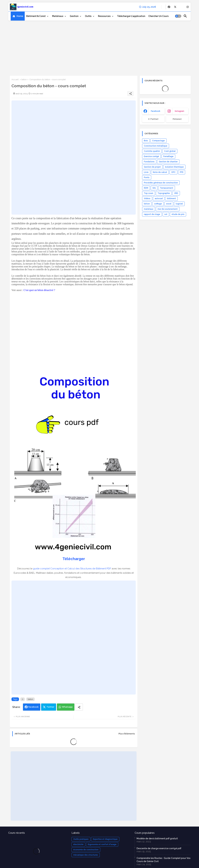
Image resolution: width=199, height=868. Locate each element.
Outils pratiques (81, 839)
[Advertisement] (100, 47)
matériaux (149, 209)
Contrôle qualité (152, 151)
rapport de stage (152, 214)
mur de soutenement (168, 209)
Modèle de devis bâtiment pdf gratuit (157, 839)
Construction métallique (156, 146)
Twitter (50, 707)
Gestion (74, 16)
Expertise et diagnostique (105, 839)
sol (166, 214)
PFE (182, 172)
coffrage (158, 204)
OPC (173, 172)
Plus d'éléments (127, 734)
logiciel (179, 204)
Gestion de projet (152, 167)
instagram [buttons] (179, 111)
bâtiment (171, 199)
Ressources (104, 16)
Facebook (33, 707)
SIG (154, 188)
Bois (146, 141)
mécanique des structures (86, 855)
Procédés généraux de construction (161, 183)
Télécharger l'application (131, 16)
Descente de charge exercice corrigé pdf (159, 848)
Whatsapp (67, 707)
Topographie (164, 193)
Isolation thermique (174, 167)
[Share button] (79, 707)
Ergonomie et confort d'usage (102, 844)
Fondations (149, 162)
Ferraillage (168, 156)
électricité (78, 844)
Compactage (158, 141)
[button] (178, 16)
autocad (159, 199)
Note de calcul (160, 172)
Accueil (15, 79)
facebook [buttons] (156, 111)
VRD (176, 193)
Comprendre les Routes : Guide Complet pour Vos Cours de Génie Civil (163, 860)
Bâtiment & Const (36, 16)
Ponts (147, 177)
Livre (146, 172)
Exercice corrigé (151, 156)
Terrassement (167, 188)
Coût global (170, 151)
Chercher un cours (158, 16)
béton (24, 79)
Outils (88, 16)
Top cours (149, 193)
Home (20, 16)
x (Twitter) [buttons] (153, 119)
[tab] (18, 16)
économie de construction (86, 850)
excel (169, 204)
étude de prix (178, 214)
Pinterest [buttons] (177, 119)
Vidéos (147, 199)
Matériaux (58, 16)
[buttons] (169, 7)
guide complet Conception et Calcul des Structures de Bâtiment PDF (72, 569)
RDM (146, 188)
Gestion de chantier (168, 162)
